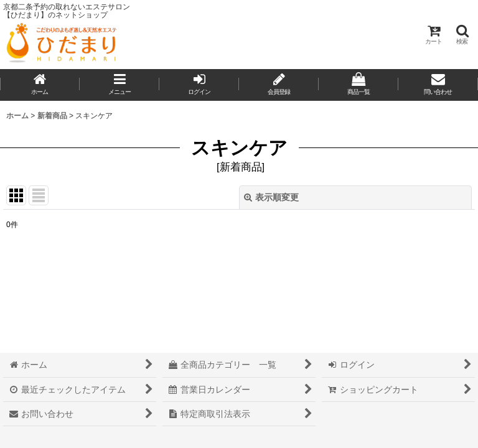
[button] (462, 35)
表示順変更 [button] (271, 197)
